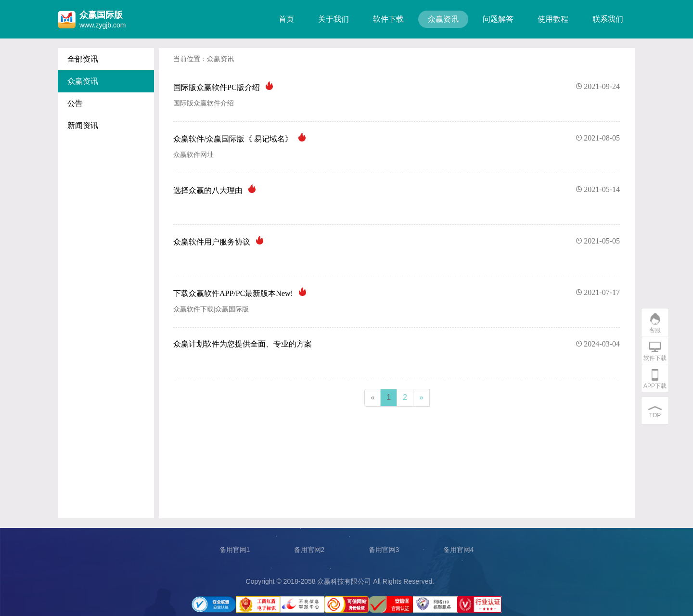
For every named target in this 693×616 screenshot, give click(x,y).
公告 (75, 103)
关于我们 (334, 19)
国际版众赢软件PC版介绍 (397, 87)
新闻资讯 (83, 125)
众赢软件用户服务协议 (397, 241)
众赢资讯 (443, 19)
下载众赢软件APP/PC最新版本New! (397, 293)
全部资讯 (83, 59)
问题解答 (498, 19)
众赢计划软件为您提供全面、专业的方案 (397, 344)
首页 (286, 19)
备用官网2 (309, 550)
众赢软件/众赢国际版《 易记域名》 (397, 138)
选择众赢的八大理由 (397, 190)
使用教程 (553, 19)
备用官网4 (459, 550)
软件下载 (388, 19)
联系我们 (608, 19)
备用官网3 (384, 550)
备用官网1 (235, 550)
